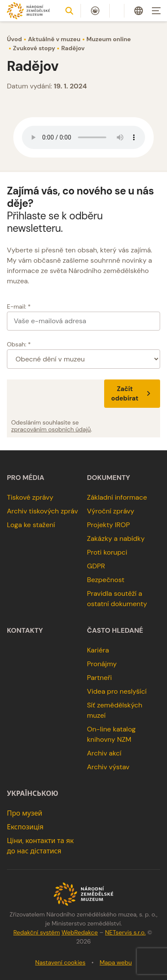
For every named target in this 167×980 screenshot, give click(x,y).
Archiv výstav (108, 767)
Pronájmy (102, 664)
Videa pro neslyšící (117, 691)
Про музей (25, 813)
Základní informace (117, 497)
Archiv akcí (104, 753)
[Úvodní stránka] (28, 11)
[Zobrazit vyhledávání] (69, 11)
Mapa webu (116, 962)
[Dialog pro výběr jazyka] (139, 11)
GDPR (96, 566)
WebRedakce (80, 932)
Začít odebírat (132, 394)
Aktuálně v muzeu (54, 39)
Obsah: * (19, 344)
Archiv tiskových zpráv (42, 511)
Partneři (99, 678)
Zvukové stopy (34, 48)
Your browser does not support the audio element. (83, 137)
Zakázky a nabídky (116, 539)
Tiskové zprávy (30, 497)
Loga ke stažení (31, 525)
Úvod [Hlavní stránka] (14, 39)
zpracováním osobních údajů (51, 429)
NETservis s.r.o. (125, 932)
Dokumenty (108, 478)
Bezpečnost (106, 580)
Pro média (26, 478)
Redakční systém (37, 932)
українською (32, 794)
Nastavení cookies (60, 962)
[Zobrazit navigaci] (156, 11)
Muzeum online (109, 39)
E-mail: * (19, 306)
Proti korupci (107, 552)
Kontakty (25, 631)
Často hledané (115, 631)
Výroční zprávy (111, 511)
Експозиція (25, 827)
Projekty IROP (108, 525)
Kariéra (98, 650)
